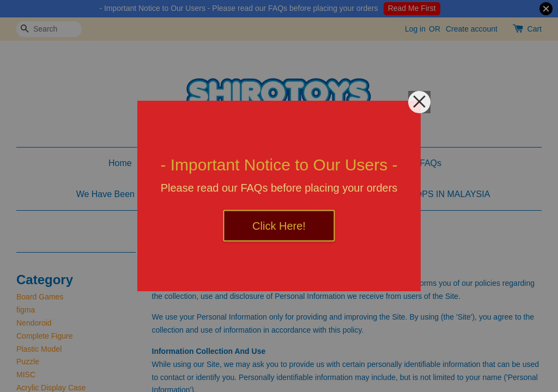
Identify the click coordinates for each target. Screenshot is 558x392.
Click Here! (279, 226)
